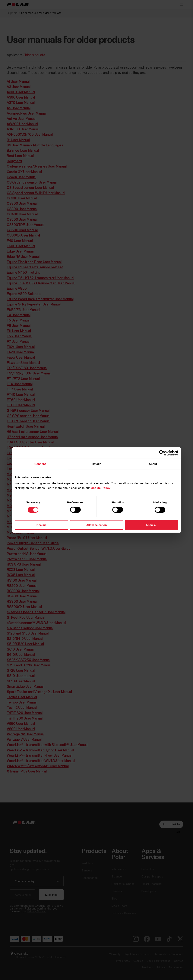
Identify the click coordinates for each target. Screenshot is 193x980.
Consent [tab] (40, 464)
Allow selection (96, 525)
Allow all (152, 525)
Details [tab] (96, 464)
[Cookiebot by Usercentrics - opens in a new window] (162, 453)
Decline (41, 525)
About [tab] (153, 464)
